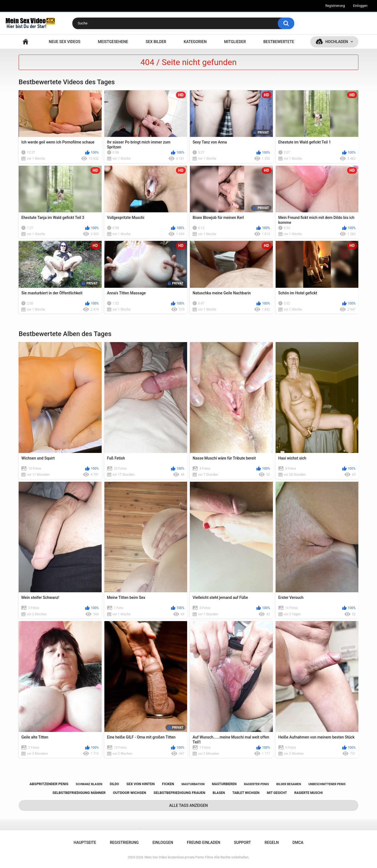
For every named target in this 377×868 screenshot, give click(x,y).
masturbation (193, 784)
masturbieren (224, 784)
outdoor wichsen (129, 793)
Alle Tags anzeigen (189, 805)
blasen (219, 793)
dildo (114, 784)
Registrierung (335, 6)
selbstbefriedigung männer (79, 793)
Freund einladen (204, 842)
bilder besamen (289, 784)
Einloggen (360, 6)
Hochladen (337, 42)
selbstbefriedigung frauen (179, 793)
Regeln (272, 842)
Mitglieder (235, 42)
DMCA (298, 842)
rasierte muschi (309, 793)
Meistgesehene (113, 42)
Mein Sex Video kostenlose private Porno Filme (179, 857)
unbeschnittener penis (327, 784)
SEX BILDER (156, 42)
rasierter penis (256, 784)
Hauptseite (25, 42)
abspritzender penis (49, 784)
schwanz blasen (89, 784)
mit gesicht (277, 793)
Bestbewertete (279, 42)
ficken (168, 784)
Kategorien (195, 42)
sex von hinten (140, 784)
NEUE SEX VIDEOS (65, 42)
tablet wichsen (246, 793)
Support (242, 842)
